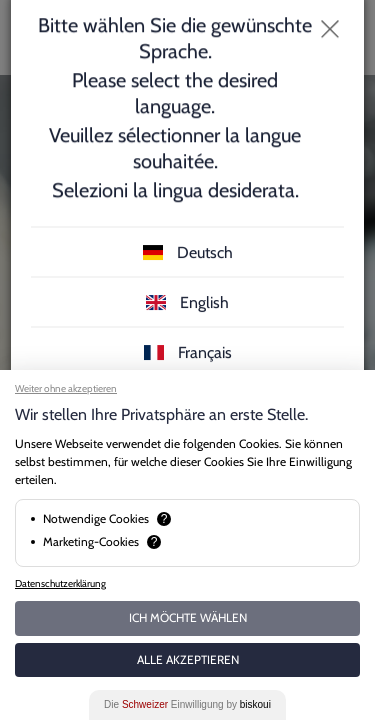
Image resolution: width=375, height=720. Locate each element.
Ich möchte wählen (188, 617)
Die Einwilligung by (187, 704)
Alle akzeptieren (188, 659)
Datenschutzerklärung (60, 583)
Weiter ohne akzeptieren (66, 388)
